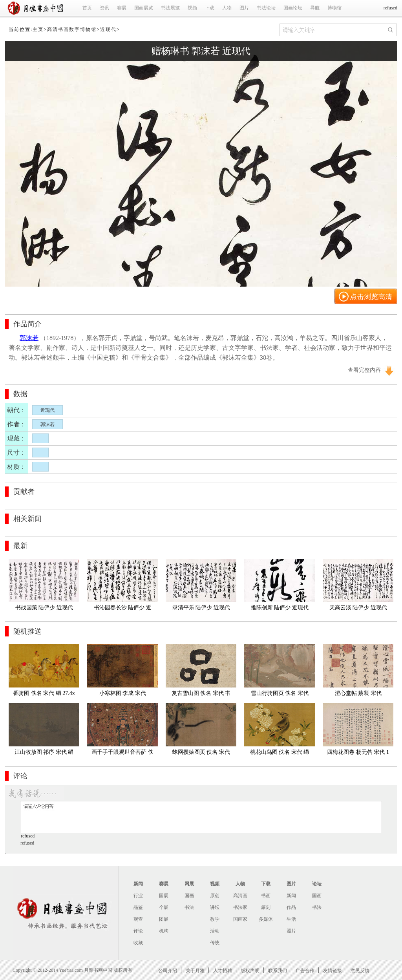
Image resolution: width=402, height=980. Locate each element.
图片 (244, 8)
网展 (189, 884)
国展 (164, 896)
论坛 (317, 884)
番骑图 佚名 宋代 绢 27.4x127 (44, 695)
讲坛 (215, 907)
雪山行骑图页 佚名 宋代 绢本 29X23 (280, 695)
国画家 (240, 919)
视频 (192, 8)
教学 (215, 919)
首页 (87, 8)
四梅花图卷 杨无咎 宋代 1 (358, 752)
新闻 (138, 884)
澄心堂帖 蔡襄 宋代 (358, 693)
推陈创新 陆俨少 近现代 (280, 608)
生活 (291, 919)
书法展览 (170, 8)
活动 (215, 931)
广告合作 (305, 970)
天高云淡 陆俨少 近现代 (358, 608)
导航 (315, 8)
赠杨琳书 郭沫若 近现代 (201, 51)
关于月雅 (195, 970)
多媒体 (266, 919)
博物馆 (334, 8)
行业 (138, 896)
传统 (215, 943)
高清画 (240, 896)
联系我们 (278, 970)
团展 (164, 919)
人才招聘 (223, 970)
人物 (227, 8)
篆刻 (266, 907)
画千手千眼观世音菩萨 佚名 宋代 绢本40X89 (122, 754)
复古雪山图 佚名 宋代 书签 (201, 695)
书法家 (240, 907)
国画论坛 (293, 8)
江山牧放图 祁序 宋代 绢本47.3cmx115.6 (44, 754)
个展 (164, 907)
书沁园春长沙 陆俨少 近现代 (123, 609)
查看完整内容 (364, 370)
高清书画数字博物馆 (72, 29)
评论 (138, 931)
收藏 (138, 943)
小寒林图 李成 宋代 (123, 693)
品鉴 (138, 907)
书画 (266, 896)
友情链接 (333, 970)
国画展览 (144, 8)
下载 (210, 8)
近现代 (108, 29)
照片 (291, 931)
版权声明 (250, 970)
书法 (189, 907)
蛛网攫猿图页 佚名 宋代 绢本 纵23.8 (202, 754)
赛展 (122, 8)
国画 (189, 896)
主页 (38, 29)
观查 (138, 919)
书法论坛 (266, 8)
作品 (291, 907)
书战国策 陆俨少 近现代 (44, 608)
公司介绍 (168, 970)
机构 (164, 931)
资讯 (104, 8)
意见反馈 (360, 970)
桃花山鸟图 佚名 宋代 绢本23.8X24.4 (280, 754)
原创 (215, 896)
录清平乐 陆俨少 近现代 (201, 608)
